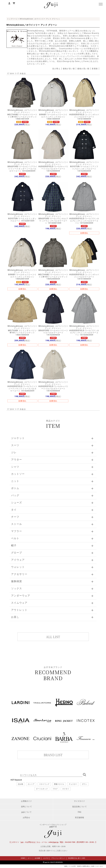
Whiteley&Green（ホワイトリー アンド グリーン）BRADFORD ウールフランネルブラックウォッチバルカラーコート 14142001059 (53, 218)
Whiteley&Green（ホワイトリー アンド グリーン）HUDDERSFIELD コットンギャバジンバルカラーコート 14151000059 (84, 274)
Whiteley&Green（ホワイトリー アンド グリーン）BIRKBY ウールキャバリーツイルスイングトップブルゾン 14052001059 (22, 274)
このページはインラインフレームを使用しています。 (53, 764)
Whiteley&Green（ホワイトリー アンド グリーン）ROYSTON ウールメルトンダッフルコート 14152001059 (22, 217)
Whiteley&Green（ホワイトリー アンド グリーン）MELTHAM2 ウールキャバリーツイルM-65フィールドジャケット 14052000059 (53, 274)
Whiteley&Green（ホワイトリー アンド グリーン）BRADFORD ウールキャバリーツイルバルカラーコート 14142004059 (53, 330)
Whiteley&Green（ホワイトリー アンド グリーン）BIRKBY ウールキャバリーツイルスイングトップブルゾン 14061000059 (53, 114)
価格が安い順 (69, 69)
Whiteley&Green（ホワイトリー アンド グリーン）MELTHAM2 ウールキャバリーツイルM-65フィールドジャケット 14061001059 (22, 114)
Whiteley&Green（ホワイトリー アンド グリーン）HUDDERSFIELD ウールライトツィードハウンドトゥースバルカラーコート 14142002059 (22, 386)
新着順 (95, 69)
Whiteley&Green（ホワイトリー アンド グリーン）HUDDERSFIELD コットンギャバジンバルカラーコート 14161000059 (84, 114)
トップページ (12, 19)
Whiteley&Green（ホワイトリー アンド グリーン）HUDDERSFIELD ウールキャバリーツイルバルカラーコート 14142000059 (53, 386)
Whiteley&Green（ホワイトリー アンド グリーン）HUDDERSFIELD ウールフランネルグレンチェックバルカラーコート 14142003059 (84, 330)
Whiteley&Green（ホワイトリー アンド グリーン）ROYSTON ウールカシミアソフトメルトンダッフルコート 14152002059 (84, 167)
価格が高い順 (83, 69)
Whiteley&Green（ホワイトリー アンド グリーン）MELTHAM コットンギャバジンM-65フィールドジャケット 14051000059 (22, 330)
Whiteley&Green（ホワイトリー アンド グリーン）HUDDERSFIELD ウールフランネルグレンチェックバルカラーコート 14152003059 (84, 218)
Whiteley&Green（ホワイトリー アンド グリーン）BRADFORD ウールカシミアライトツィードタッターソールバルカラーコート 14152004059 (22, 167)
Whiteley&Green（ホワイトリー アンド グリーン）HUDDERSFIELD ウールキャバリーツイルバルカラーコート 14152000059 (53, 167)
